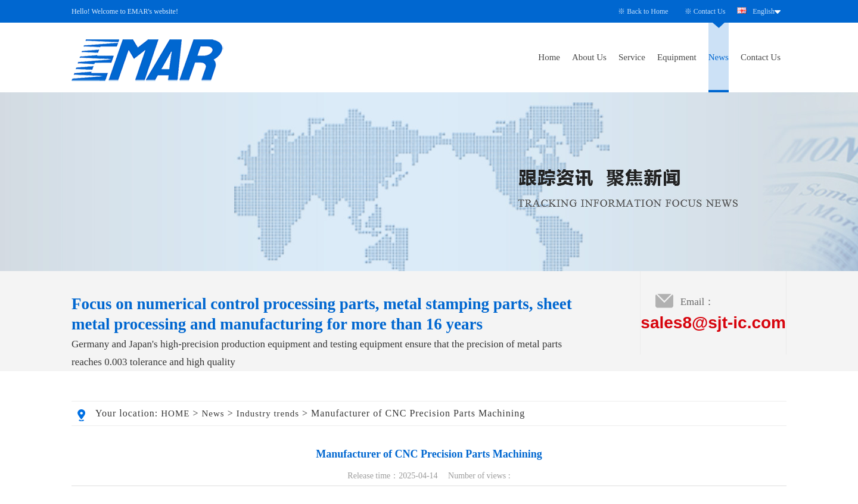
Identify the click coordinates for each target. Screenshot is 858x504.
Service (632, 57)
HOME (175, 413)
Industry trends (268, 413)
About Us (589, 57)
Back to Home (647, 11)
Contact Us (710, 11)
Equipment (677, 57)
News (719, 57)
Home (549, 57)
